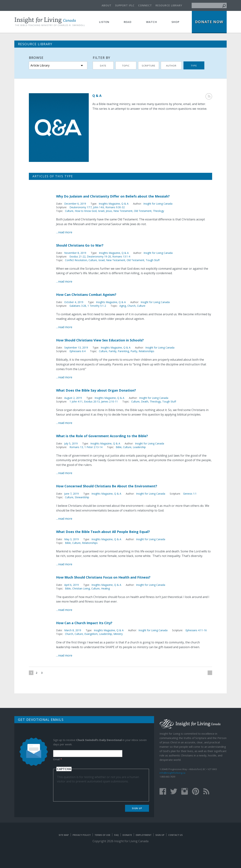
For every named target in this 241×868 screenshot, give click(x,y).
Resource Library (169, 5)
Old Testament (143, 211)
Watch (152, 22)
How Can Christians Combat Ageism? (86, 295)
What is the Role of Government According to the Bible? (102, 436)
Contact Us (175, 835)
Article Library (40, 65)
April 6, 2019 (72, 585)
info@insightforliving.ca (172, 773)
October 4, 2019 (74, 302)
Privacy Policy (82, 835)
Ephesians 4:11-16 (196, 630)
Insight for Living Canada (158, 204)
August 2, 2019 (73, 398)
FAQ (116, 835)
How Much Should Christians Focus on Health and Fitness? (103, 577)
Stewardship (82, 497)
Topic (126, 66)
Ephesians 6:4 (77, 351)
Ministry (118, 634)
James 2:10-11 (109, 401)
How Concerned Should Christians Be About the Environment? (107, 486)
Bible (119, 447)
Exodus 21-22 (77, 256)
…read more (64, 232)
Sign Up (137, 808)
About (107, 5)
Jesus (109, 211)
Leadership (139, 447)
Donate (127, 835)
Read (128, 22)
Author (171, 66)
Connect (145, 5)
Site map (64, 835)
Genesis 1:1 (190, 494)
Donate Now (209, 22)
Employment (144, 835)
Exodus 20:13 (92, 401)
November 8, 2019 (75, 253)
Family (113, 351)
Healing (105, 588)
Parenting (123, 351)
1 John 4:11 (76, 401)
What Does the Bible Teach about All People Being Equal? (103, 532)
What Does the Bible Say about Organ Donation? (96, 390)
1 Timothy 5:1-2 (97, 306)
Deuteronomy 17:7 (81, 207)
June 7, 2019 (72, 494)
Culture (69, 211)
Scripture (149, 66)
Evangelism (91, 634)
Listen (104, 22)
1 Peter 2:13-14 (93, 447)
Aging (123, 306)
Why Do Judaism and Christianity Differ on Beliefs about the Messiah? (113, 196)
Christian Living (81, 588)
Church (131, 306)
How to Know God (86, 211)
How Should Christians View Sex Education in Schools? (100, 340)
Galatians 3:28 (78, 306)
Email (58, 759)
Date (103, 66)
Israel (101, 211)
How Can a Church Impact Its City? (84, 623)
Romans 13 (76, 447)
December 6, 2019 (75, 204)
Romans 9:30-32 (115, 207)
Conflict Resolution (76, 260)
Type (194, 66)
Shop (176, 22)
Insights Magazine (109, 204)
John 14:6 (99, 207)
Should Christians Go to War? (80, 245)
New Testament (123, 211)
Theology (159, 211)
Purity (134, 351)
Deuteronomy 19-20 (99, 256)
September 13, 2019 (76, 348)
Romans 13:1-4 (121, 256)
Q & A (125, 204)
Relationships (146, 351)
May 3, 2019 (72, 539)
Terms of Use (102, 835)
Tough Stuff (153, 260)
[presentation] (85, 791)
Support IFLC (125, 5)
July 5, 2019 (71, 443)
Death (145, 401)
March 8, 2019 (73, 630)
